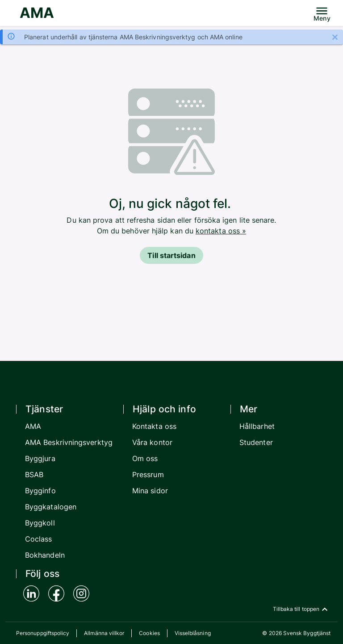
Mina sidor (150, 491)
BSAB (34, 475)
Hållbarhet (257, 426)
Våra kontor (152, 442)
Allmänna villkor (104, 633)
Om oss (145, 458)
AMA (37, 13)
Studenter (256, 442)
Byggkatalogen (51, 507)
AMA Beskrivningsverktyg (69, 442)
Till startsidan (171, 255)
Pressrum (148, 475)
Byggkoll (40, 523)
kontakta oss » (221, 231)
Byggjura (40, 458)
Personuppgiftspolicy (43, 633)
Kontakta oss (154, 426)
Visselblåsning (193, 633)
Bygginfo (40, 491)
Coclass (39, 539)
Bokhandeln (45, 555)
